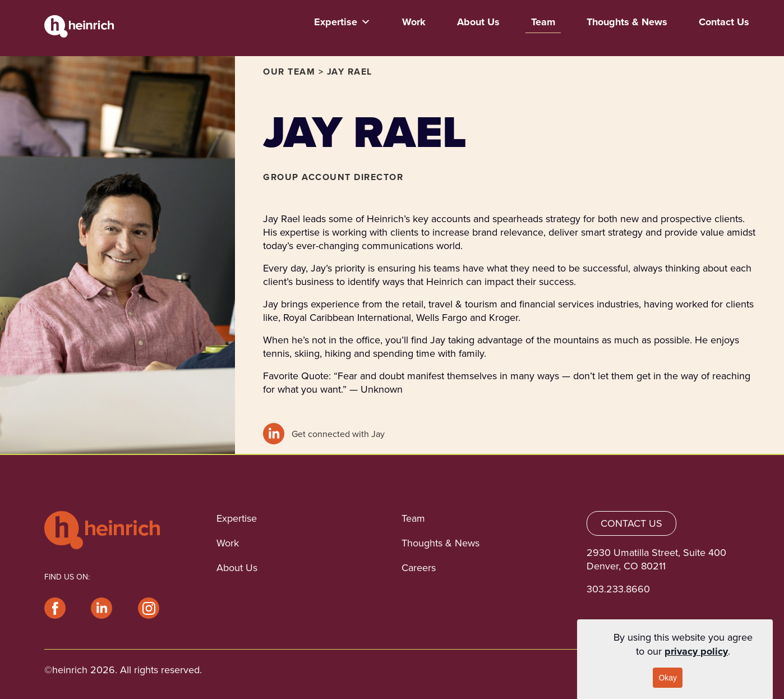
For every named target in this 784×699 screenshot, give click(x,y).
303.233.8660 (618, 589)
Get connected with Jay (324, 434)
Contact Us (724, 22)
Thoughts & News (627, 22)
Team (543, 22)
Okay (668, 678)
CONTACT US (631, 523)
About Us (478, 22)
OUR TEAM (289, 72)
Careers (419, 568)
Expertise (342, 22)
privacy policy (696, 651)
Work (414, 22)
